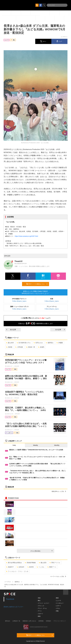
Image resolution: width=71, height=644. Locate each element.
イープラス (8, 582)
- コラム (58, 608)
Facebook (10, 599)
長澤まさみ (38, 343)
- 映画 (39, 616)
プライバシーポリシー (60, 621)
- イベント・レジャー (43, 603)
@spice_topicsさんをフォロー (13, 607)
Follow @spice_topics (19, 301)
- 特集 (57, 611)
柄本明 (31, 567)
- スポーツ (40, 614)
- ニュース (58, 601)
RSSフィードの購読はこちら (37, 284)
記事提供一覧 (16, 621)
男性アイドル (55, 563)
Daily (14, 445)
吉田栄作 (21, 567)
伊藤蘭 (60, 343)
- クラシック (41, 606)
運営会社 (8, 621)
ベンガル (40, 567)
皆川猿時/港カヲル (24, 343)
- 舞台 (39, 601)
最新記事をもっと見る (59, 491)
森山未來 (10, 343)
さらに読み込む (42, 551)
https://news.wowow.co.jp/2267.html (26, 236)
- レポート (58, 606)
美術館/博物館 (30, 563)
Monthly (57, 445)
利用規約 (48, 621)
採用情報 (41, 621)
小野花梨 (19, 347)
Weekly (36, 445)
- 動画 (57, 598)
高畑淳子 (10, 567)
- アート (39, 611)
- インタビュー (59, 603)
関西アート (52, 567)
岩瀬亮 (41, 347)
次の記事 (60, 330)
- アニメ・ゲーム (42, 608)
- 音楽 (39, 598)
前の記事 (11, 330)
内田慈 (9, 347)
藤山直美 (43, 563)
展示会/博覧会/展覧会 (14, 563)
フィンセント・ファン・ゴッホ (17, 571)
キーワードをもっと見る (58, 576)
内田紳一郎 (31, 347)
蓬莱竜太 (50, 343)
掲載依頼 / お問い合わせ (29, 621)
